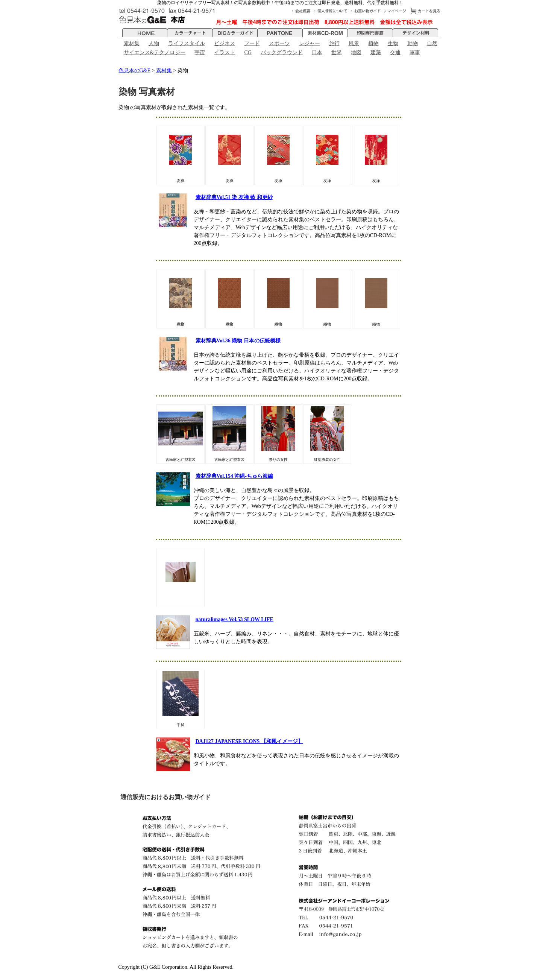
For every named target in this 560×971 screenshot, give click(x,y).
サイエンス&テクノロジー (155, 52)
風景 (354, 43)
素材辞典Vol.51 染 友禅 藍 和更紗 (234, 197)
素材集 (132, 43)
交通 (395, 52)
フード (252, 43)
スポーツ (279, 43)
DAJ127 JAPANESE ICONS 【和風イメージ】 (249, 741)
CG (248, 52)
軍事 (415, 52)
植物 (373, 43)
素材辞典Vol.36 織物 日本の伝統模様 (238, 341)
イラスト (225, 52)
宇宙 (200, 52)
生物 (393, 43)
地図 (356, 52)
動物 (413, 43)
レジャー (310, 43)
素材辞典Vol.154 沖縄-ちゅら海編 (234, 476)
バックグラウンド (282, 52)
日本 (317, 52)
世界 (337, 52)
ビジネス (225, 43)
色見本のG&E (135, 71)
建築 (376, 52)
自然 (432, 43)
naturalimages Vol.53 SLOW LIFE (234, 619)
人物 (154, 43)
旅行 (334, 43)
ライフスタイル (187, 43)
